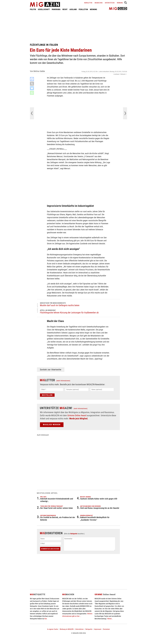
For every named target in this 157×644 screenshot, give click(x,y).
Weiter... (110, 619)
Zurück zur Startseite (51, 370)
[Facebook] (32, 79)
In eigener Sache (53, 629)
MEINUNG (93, 9)
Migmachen (99, 3)
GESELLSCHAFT (44, 9)
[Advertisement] (78, 27)
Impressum (98, 629)
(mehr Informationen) (63, 381)
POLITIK (33, 9)
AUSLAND (73, 9)
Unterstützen (110, 3)
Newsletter (88, 3)
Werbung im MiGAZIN (67, 629)
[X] (32, 84)
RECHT (65, 9)
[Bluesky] (32, 88)
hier (46, 619)
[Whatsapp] (32, 93)
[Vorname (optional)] (77, 389)
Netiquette (74, 534)
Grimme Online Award (77, 415)
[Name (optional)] (102, 389)
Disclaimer (106, 629)
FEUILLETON (83, 9)
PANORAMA (56, 9)
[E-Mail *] (52, 389)
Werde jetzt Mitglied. (79, 419)
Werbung (120, 3)
